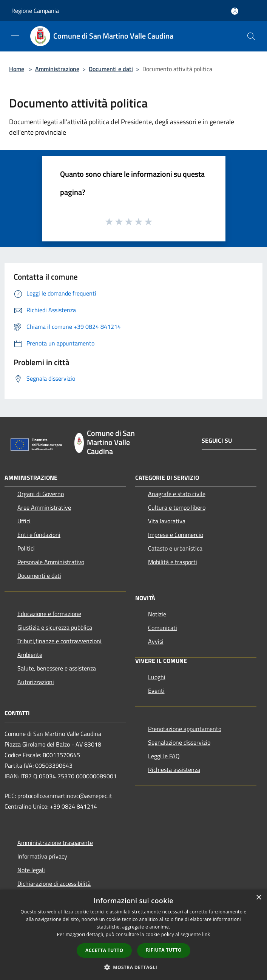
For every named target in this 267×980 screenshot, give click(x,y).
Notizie (157, 614)
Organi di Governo (41, 494)
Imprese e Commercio (176, 535)
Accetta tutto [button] (104, 950)
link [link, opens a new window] (206, 934)
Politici (26, 548)
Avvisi (156, 641)
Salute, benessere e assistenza (57, 668)
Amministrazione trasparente (55, 843)
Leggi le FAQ (164, 756)
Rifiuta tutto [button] (164, 950)
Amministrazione (57, 69)
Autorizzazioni (36, 682)
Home (17, 69)
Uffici (24, 521)
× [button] (259, 898)
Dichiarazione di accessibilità (54, 884)
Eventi (156, 691)
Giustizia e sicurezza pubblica (55, 627)
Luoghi (157, 677)
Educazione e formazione (49, 614)
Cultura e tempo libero (177, 507)
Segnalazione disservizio (179, 742)
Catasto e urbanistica (175, 548)
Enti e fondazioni (39, 535)
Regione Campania (35, 11)
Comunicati (163, 628)
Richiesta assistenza (174, 770)
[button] (134, 967)
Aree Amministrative (44, 507)
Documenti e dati (111, 69)
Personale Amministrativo (51, 562)
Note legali (31, 870)
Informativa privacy (42, 856)
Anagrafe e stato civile (177, 494)
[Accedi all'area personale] (235, 11)
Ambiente (30, 655)
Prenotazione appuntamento (185, 729)
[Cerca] (251, 36)
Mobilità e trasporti (173, 562)
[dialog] (133, 935)
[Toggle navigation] (15, 36)
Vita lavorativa (167, 521)
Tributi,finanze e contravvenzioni (59, 641)
